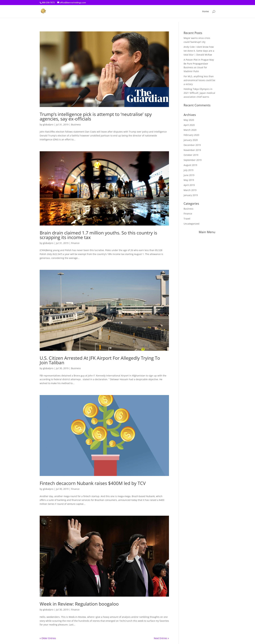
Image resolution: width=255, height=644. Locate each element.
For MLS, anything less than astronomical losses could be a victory (199, 80)
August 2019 (190, 165)
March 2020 (190, 130)
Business (76, 124)
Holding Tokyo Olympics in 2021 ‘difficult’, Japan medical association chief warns (199, 93)
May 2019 (189, 180)
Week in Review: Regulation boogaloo (79, 604)
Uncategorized (191, 224)
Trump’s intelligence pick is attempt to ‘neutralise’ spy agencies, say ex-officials (96, 116)
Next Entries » (161, 638)
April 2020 (189, 125)
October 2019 (191, 155)
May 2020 (189, 120)
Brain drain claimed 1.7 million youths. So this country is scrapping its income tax (98, 235)
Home (205, 12)
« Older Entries (48, 638)
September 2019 (193, 160)
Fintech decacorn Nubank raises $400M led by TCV (93, 483)
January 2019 (191, 195)
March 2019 (190, 190)
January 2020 (191, 140)
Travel (187, 219)
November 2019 (192, 150)
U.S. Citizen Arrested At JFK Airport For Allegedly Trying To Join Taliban (100, 360)
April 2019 (189, 185)
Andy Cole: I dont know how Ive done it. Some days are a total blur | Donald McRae (199, 51)
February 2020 (191, 135)
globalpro (48, 124)
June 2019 (189, 175)
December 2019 (192, 145)
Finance (75, 243)
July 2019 (188, 170)
